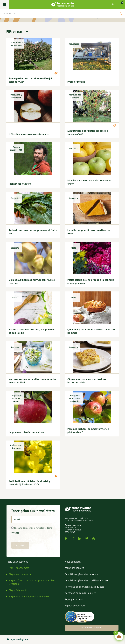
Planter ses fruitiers (20, 184)
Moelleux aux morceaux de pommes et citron (89, 182)
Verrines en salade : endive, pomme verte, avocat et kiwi (33, 381)
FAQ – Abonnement (19, 568)
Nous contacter (73, 562)
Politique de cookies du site (80, 593)
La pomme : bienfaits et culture (27, 432)
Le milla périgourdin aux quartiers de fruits (89, 232)
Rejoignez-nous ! (74, 599)
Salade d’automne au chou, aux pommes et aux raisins (32, 331)
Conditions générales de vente (82, 574)
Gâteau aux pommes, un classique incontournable (87, 381)
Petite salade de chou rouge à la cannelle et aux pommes (91, 282)
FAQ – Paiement (17, 590)
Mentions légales (74, 568)
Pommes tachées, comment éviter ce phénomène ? (88, 431)
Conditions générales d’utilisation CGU (86, 581)
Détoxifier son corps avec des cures (29, 134)
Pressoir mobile (76, 82)
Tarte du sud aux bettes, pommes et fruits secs (33, 232)
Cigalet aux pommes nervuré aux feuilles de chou (32, 282)
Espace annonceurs (75, 606)
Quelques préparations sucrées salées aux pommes (91, 331)
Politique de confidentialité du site (85, 587)
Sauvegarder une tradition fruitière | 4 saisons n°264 (30, 80)
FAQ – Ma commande (20, 574)
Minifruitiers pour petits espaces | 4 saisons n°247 (88, 133)
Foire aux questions (17, 562)
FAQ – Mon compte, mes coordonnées (29, 597)
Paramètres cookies (92, 628)
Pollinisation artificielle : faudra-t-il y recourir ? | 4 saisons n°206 (30, 483)
